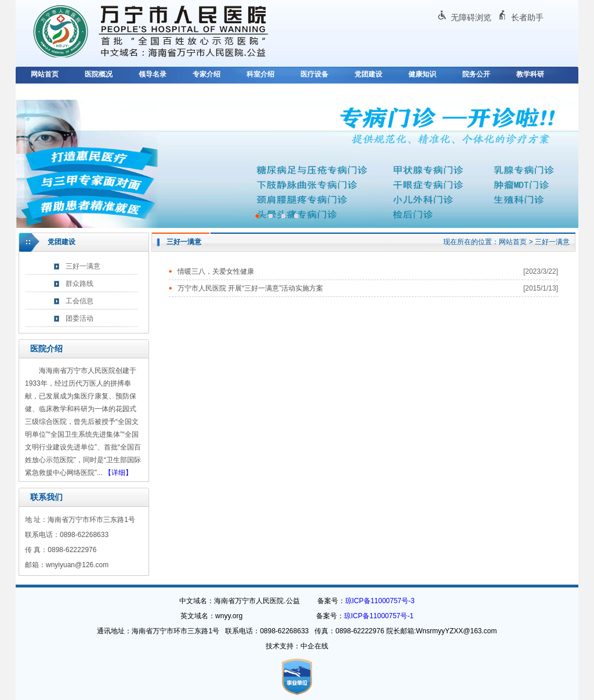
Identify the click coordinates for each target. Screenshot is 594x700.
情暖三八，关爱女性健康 (216, 271)
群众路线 (79, 284)
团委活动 (79, 318)
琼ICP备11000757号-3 (380, 601)
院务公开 (476, 74)
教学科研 (530, 74)
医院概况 (99, 74)
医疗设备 (314, 74)
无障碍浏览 (471, 17)
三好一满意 (83, 266)
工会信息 (79, 301)
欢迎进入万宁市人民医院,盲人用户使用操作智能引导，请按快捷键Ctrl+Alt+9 (0, 0)
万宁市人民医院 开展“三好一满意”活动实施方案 (250, 288)
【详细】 (118, 473)
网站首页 (45, 74)
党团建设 (368, 74)
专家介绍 (207, 74)
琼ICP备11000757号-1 (379, 616)
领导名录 (153, 74)
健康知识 (422, 74)
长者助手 (527, 17)
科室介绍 (260, 74)
